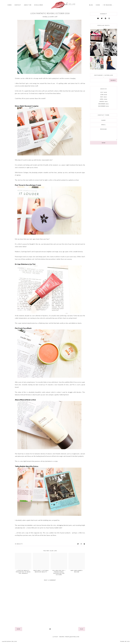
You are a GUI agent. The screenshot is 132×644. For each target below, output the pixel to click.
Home (10, 5)
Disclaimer (39, 5)
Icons (98, 5)
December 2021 (104, 104)
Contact (18, 5)
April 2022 (104, 99)
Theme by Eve (125, 641)
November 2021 (104, 106)
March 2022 (104, 102)
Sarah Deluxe (12, 641)
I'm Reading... (108, 5)
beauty (20, 544)
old (82, 629)
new (19, 629)
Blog (91, 5)
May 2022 (104, 97)
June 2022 (104, 95)
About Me (28, 5)
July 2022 (104, 92)
